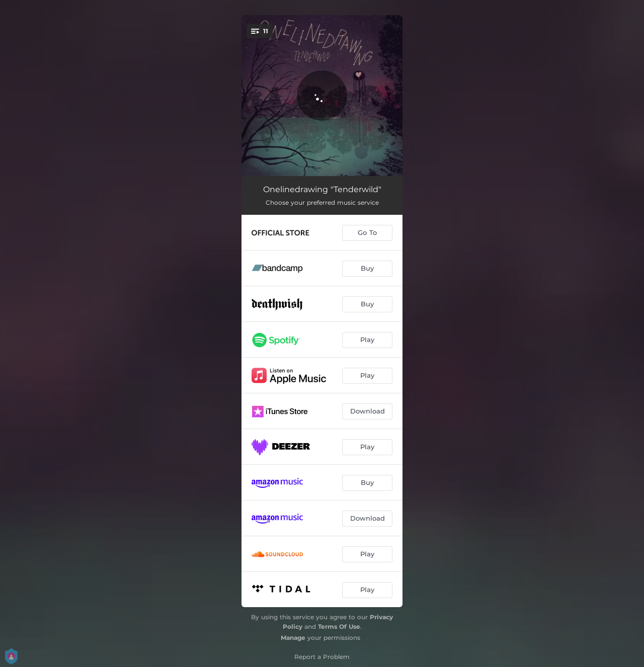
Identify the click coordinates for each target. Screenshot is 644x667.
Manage (293, 638)
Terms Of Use (339, 627)
